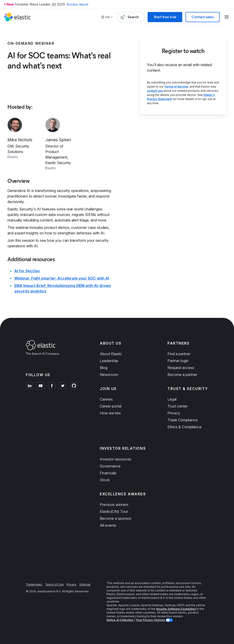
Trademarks (34, 584)
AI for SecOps (27, 271)
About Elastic (111, 354)
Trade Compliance (183, 420)
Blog (104, 368)
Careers (106, 399)
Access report (77, 4)
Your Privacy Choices (151, 620)
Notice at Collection (120, 620)
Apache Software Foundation (176, 609)
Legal (172, 399)
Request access (181, 368)
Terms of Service (176, 87)
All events (108, 525)
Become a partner (182, 375)
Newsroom (109, 375)
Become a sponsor (116, 518)
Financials (108, 473)
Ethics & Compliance (184, 427)
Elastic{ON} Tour (114, 511)
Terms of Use (54, 584)
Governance (110, 466)
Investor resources (115, 459)
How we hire (110, 413)
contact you (155, 91)
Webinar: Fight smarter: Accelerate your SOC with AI (62, 278)
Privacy (174, 413)
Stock (105, 480)
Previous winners (114, 505)
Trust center (178, 406)
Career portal (111, 406)
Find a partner (179, 354)
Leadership (109, 361)
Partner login (178, 361)
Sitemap (85, 584)
